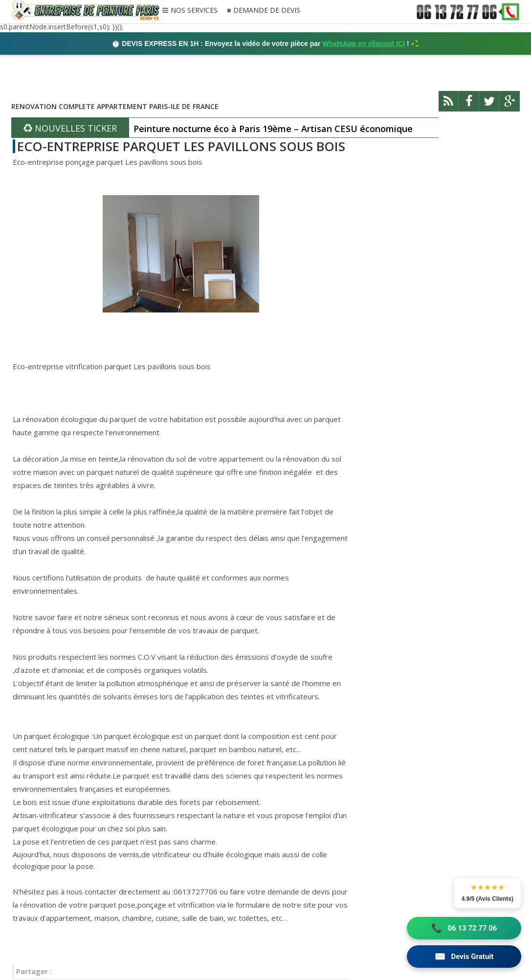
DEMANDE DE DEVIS (267, 11)
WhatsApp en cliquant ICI (364, 44)
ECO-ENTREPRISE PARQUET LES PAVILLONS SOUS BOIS (181, 146)
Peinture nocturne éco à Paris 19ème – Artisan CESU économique (273, 129)
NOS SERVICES (194, 11)
